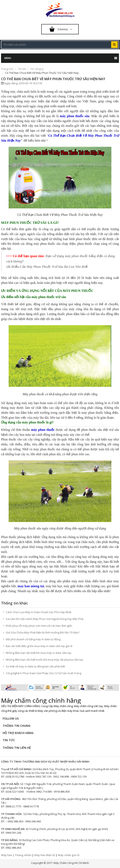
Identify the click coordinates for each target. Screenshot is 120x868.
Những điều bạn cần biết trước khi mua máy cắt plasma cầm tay (44, 660)
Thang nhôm (23, 855)
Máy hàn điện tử (45, 855)
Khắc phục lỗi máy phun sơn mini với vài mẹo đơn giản (39, 626)
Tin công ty (37, 69)
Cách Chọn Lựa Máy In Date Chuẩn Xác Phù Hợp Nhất (39, 612)
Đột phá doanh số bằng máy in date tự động (33, 639)
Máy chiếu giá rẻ (69, 855)
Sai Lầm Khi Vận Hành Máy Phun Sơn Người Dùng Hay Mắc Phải (45, 619)
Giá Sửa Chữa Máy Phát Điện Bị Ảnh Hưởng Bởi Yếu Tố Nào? (43, 632)
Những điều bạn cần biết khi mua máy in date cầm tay (39, 653)
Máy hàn (7, 855)
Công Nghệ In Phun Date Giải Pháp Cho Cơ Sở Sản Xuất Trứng (43, 673)
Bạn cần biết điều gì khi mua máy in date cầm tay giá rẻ (39, 646)
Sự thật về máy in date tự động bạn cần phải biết (35, 666)
